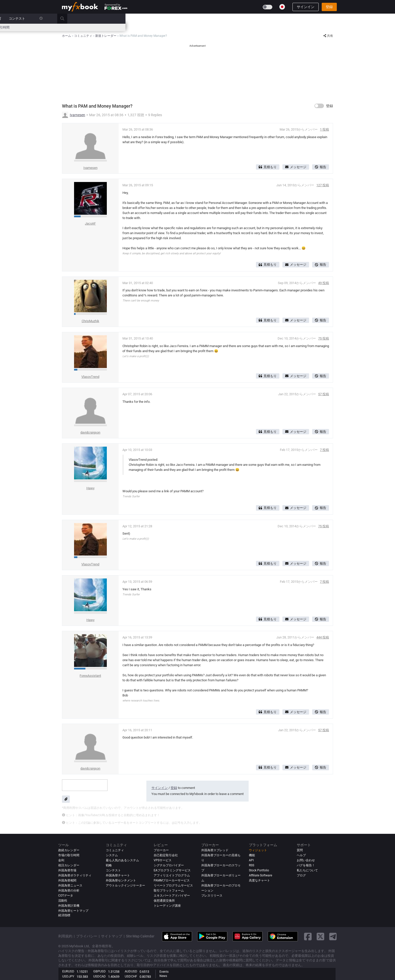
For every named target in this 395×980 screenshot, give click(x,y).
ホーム (67, 19)
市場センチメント (189, 27)
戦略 (109, 865)
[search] (335, 19)
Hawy (90, 488)
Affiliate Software (260, 875)
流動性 (63, 901)
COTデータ (66, 896)
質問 (300, 850)
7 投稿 (324, 450)
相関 (248, 27)
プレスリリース (212, 896)
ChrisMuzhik (90, 321)
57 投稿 (324, 394)
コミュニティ (175, 19)
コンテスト (287, 19)
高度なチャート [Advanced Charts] (259, 880)
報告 (321, 167)
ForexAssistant (90, 676)
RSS (252, 865)
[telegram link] (333, 937)
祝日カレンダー (69, 865)
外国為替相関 (67, 880)
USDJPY (68, 976)
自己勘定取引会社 (166, 855)
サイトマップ (112, 936)
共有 (328, 36)
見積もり (268, 167)
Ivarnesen (77, 115)
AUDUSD (131, 971)
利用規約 (65, 936)
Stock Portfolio (259, 870)
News (163, 976)
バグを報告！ (306, 865)
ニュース (116, 19)
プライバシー (87, 936)
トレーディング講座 (167, 906)
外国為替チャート (118, 875)
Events (164, 972)
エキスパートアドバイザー (172, 896)
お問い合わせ (306, 860)
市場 (134, 19)
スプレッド (162, 27)
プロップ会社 (247, 19)
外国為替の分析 (69, 891)
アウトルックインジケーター (125, 885)
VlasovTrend (90, 377)
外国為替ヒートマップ (223, 27)
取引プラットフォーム (169, 891)
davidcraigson (90, 432)
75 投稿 (324, 338)
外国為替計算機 (69, 906)
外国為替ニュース (70, 885)
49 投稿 (324, 283)
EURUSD (68, 971)
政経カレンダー (73, 27)
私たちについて (307, 870)
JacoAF (90, 223)
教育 (268, 19)
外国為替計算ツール (116, 27)
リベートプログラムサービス (173, 885)
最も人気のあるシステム (122, 860)
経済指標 (64, 915)
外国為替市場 (67, 870)
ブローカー (221, 19)
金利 (93, 27)
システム (151, 19)
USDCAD (100, 976)
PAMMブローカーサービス (172, 880)
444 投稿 (323, 637)
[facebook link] (308, 937)
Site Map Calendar (140, 936)
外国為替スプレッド (215, 850)
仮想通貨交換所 (164, 901)
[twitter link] (320, 937)
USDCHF (131, 976)
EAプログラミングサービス (172, 870)
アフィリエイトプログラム (172, 875)
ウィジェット (258, 850)
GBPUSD (100, 971)
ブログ (301, 875)
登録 (329, 7)
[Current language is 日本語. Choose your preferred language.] (282, 7)
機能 (252, 855)
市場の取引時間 (268, 27)
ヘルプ (301, 855)
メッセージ (296, 167)
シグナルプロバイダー (169, 865)
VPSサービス (163, 860)
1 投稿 (324, 129)
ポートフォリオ (91, 19)
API (251, 860)
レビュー (199, 19)
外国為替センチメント (121, 880)
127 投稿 (323, 185)
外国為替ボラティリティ (75, 875)
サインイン (306, 7)
